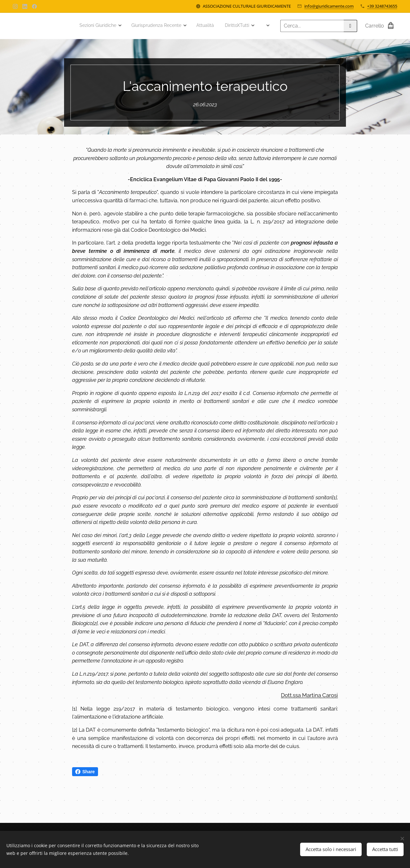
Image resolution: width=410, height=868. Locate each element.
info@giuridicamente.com (329, 6)
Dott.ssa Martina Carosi (309, 695)
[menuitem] (145, 26)
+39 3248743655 (382, 6)
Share (85, 772)
